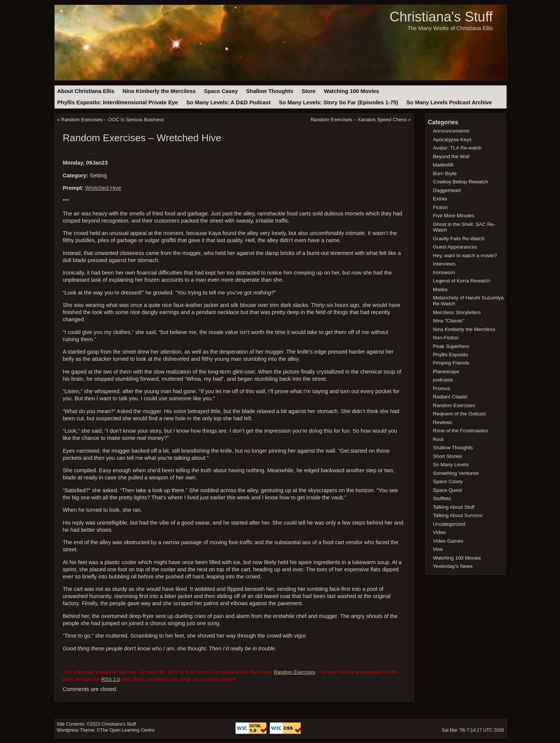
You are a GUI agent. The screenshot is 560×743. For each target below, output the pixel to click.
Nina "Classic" (449, 321)
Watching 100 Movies (352, 91)
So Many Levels (451, 465)
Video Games (448, 541)
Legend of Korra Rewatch (462, 281)
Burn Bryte (445, 173)
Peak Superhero (451, 346)
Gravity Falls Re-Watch (459, 239)
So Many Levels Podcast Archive (449, 102)
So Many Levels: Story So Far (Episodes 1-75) (338, 102)
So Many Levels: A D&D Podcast (228, 102)
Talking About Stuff (454, 507)
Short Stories (448, 456)
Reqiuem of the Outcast (459, 414)
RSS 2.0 (111, 679)
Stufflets (442, 498)
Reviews (443, 422)
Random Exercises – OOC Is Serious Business (113, 120)
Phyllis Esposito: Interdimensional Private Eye (118, 102)
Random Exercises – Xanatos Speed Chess (359, 120)
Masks (440, 289)
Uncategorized (449, 524)
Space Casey (221, 91)
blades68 (443, 165)
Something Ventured (456, 473)
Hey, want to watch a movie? (465, 256)
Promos (442, 388)
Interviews (444, 264)
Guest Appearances (455, 247)
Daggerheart (447, 190)
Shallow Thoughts (270, 91)
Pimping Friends (451, 363)
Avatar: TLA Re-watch (457, 148)
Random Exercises (294, 672)
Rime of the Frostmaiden (461, 431)
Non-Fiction (446, 338)
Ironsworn (444, 272)
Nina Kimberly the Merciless (159, 91)
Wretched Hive (103, 188)
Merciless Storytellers (457, 312)
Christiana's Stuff (441, 17)
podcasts (443, 380)
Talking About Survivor (458, 515)
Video (439, 532)
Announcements (451, 131)
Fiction (440, 207)
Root (438, 439)
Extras (440, 199)
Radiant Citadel (450, 397)
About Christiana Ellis (86, 91)
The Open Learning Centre (127, 730)
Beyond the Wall (451, 156)
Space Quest (448, 490)
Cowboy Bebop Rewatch (461, 182)
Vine (438, 549)
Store (309, 91)
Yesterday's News (453, 566)
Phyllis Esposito (451, 355)
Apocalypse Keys (452, 140)
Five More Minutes (454, 216)
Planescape (446, 371)
